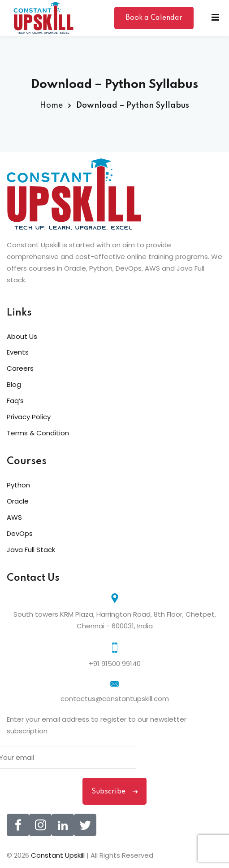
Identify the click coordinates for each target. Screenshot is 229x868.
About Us (22, 336)
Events (18, 352)
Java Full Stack (31, 550)
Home (51, 105)
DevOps (20, 533)
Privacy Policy (29, 417)
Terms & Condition (38, 433)
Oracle (18, 501)
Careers (20, 368)
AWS (14, 517)
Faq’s (15, 401)
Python (18, 485)
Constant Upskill (59, 855)
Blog (14, 384)
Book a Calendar (154, 18)
